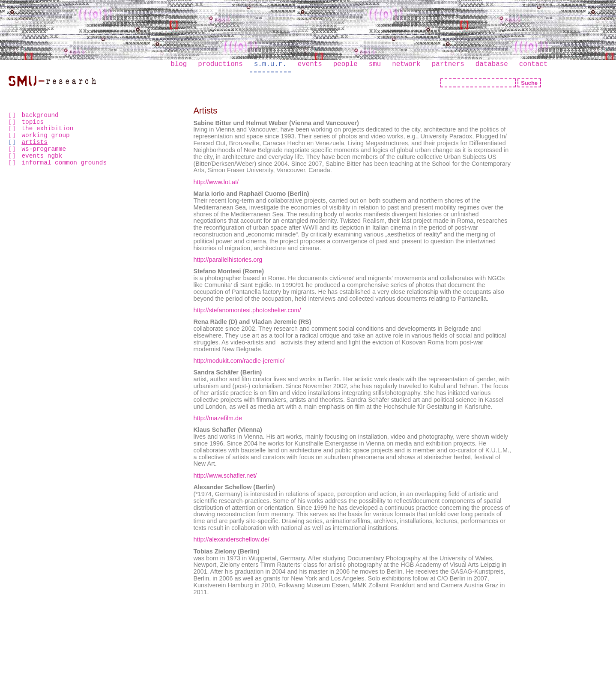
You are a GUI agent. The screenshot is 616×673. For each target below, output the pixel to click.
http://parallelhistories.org (228, 260)
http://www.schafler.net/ (225, 476)
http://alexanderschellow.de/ (231, 539)
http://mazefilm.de (218, 418)
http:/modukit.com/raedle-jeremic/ (239, 361)
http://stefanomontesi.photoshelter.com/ (247, 310)
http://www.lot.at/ (216, 182)
